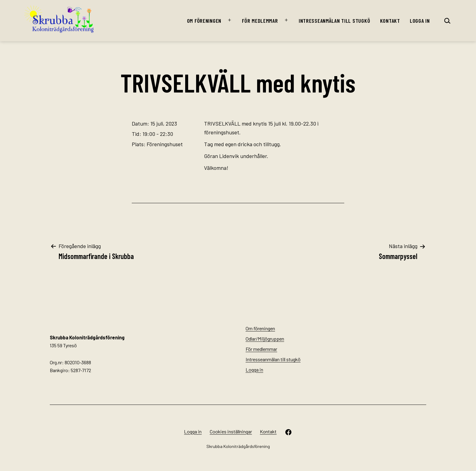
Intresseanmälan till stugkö (334, 21)
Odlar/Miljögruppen (265, 339)
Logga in (420, 21)
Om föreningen (204, 21)
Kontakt (390, 21)
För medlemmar (260, 21)
